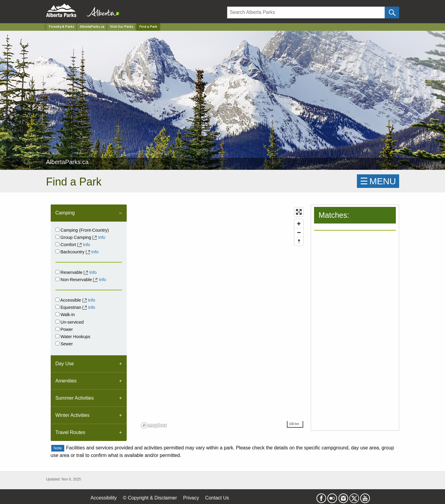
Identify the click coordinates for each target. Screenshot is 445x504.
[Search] (306, 13)
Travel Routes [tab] (70, 432)
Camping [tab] (65, 213)
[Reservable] (57, 272)
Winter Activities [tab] (73, 415)
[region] (222, 318)
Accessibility (104, 498)
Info (102, 237)
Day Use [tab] (65, 364)
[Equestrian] (57, 307)
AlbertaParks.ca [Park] (92, 27)
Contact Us (217, 498)
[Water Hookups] (57, 336)
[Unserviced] (57, 322)
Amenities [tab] (66, 381)
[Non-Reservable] (57, 279)
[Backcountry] (57, 251)
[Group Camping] (57, 237)
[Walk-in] (57, 314)
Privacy (191, 498)
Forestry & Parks (62, 27)
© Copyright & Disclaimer (150, 498)
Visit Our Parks (122, 27)
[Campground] (57, 230)
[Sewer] (57, 343)
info (92, 307)
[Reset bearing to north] (299, 241)
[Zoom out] (299, 232)
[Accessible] (57, 300)
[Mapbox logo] (154, 425)
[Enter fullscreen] (299, 212)
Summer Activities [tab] (75, 398)
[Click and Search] (392, 13)
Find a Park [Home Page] (148, 27)
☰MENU (378, 181)
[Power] (57, 329)
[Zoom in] (299, 224)
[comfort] (57, 244)
